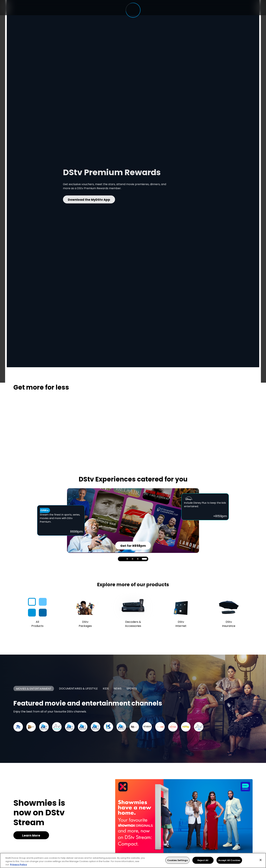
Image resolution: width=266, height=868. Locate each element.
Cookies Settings (177, 860)
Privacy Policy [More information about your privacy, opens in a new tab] (18, 865)
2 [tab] (133, 559)
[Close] (261, 860)
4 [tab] (144, 559)
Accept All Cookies (229, 860)
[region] (133, 860)
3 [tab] (138, 559)
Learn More (31, 835)
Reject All (203, 860)
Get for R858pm (133, 546)
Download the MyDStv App (112, 200)
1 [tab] (127, 559)
